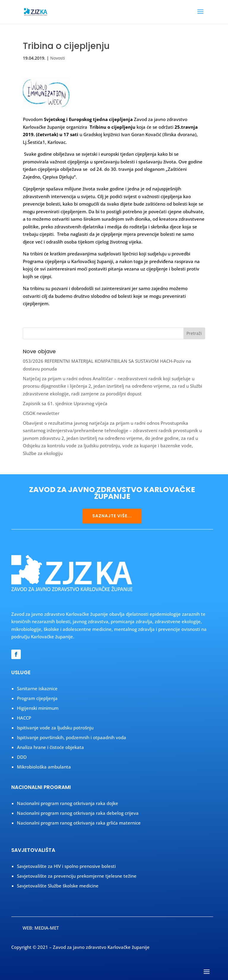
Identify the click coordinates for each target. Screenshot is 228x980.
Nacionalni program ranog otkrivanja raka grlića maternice (79, 823)
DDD (22, 757)
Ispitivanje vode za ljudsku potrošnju (55, 728)
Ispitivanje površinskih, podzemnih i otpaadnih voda (72, 737)
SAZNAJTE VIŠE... (112, 516)
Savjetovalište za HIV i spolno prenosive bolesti (66, 866)
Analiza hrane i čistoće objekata (50, 747)
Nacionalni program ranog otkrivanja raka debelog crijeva (78, 813)
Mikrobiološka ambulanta (44, 767)
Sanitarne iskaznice (37, 688)
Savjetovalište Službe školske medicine (58, 886)
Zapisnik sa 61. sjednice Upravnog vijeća (65, 403)
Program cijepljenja (37, 698)
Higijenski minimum (38, 708)
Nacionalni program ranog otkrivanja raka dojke (68, 803)
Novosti (58, 58)
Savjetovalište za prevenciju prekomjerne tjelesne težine (77, 876)
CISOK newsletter (41, 413)
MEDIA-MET (47, 928)
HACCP (24, 718)
